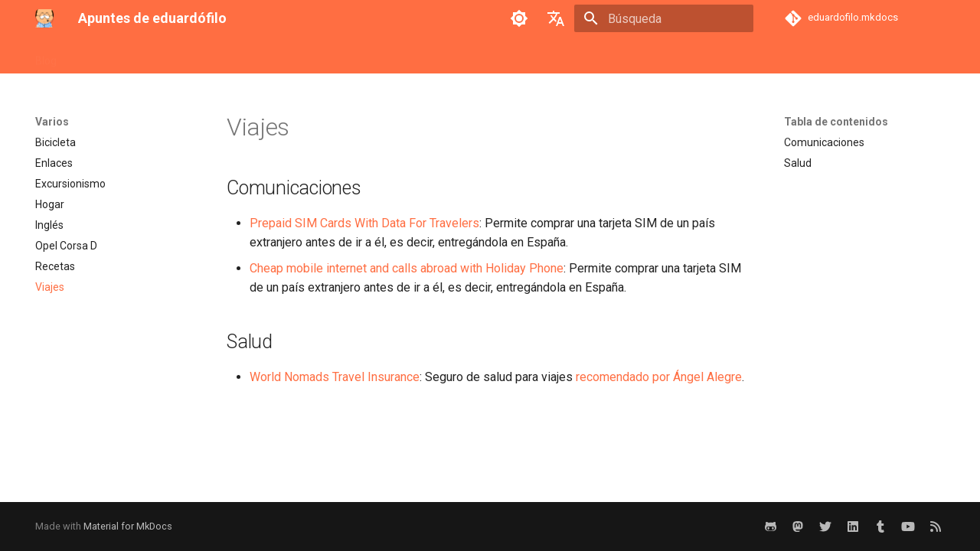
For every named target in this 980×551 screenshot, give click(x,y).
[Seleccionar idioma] (556, 18)
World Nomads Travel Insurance (335, 377)
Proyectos (233, 56)
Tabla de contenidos (836, 122)
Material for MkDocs (128, 526)
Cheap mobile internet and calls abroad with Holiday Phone (407, 268)
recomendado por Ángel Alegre (659, 377)
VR (495, 56)
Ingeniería (166, 56)
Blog (46, 56)
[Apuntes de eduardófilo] (44, 18)
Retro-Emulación (316, 56)
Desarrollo (100, 56)
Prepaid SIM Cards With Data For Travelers (364, 223)
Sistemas (398, 56)
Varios (455, 56)
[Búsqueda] (664, 18)
